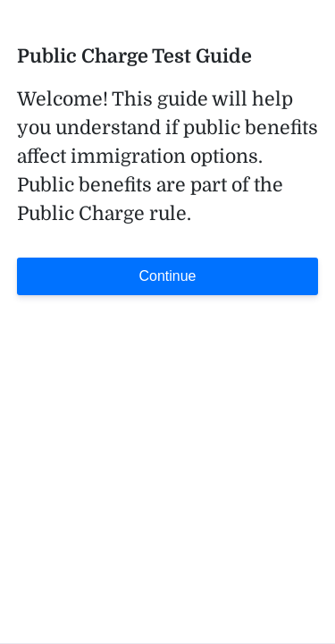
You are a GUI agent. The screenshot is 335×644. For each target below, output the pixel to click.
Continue (167, 276)
